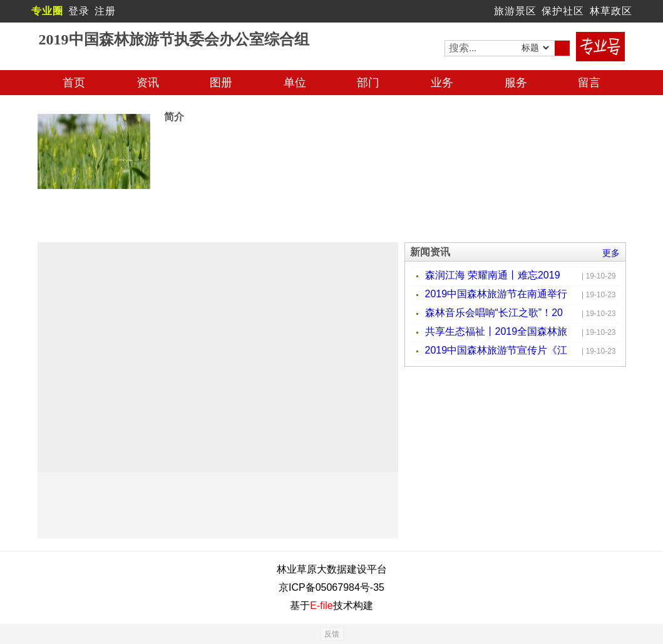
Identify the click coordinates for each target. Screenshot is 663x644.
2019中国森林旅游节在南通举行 (496, 294)
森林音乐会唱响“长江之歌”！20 (494, 313)
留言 (589, 83)
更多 (611, 253)
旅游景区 (515, 11)
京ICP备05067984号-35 (331, 587)
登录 (79, 11)
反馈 (332, 634)
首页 (74, 83)
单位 (295, 83)
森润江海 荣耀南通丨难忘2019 (493, 275)
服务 (516, 83)
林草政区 (611, 11)
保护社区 (563, 11)
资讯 (148, 83)
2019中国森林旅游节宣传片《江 (496, 350)
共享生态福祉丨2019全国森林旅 (496, 331)
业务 (442, 83)
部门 (368, 83)
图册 (221, 83)
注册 (105, 11)
